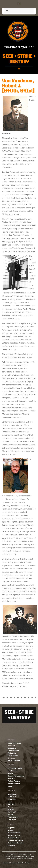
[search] (17, 11)
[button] (19, 4)
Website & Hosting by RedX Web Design (16, 863)
